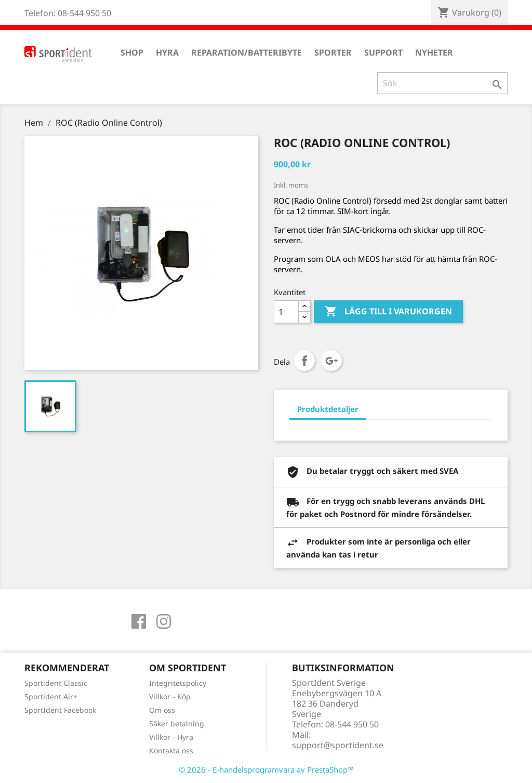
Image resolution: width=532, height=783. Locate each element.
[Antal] (286, 312)
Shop (132, 52)
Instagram (164, 621)
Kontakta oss (171, 751)
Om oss (162, 710)
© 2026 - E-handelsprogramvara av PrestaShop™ (266, 769)
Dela (304, 361)
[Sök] (442, 83)
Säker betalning (177, 724)
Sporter (333, 52)
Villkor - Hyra (171, 737)
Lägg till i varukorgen (388, 312)
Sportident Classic (56, 683)
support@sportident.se (338, 745)
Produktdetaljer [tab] (328, 409)
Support (383, 52)
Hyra (167, 52)
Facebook (139, 621)
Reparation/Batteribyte (247, 52)
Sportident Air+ (51, 696)
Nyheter (434, 52)
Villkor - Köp (170, 696)
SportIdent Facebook (60, 710)
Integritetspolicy (178, 683)
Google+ (331, 361)
